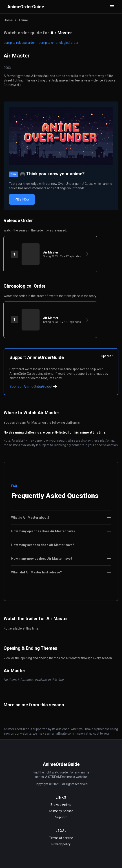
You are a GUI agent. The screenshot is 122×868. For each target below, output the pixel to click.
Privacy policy (61, 844)
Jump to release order (19, 43)
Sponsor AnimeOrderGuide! (34, 387)
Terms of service (61, 838)
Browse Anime (61, 805)
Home (8, 20)
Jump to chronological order (59, 43)
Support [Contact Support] (61, 817)
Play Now (22, 199)
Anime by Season (61, 811)
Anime (23, 20)
